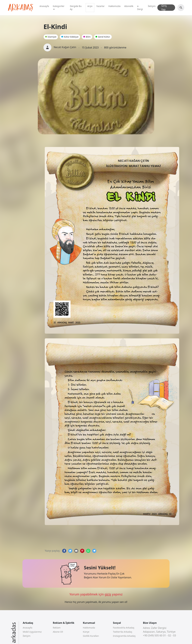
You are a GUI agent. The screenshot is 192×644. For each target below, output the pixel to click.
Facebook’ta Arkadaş (124, 628)
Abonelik (129, 6)
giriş (108, 594)
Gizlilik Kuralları (91, 636)
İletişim (152, 6)
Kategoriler (59, 8)
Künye (86, 632)
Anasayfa (44, 6)
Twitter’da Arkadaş (122, 632)
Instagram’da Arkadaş (124, 636)
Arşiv (90, 6)
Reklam (57, 628)
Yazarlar (101, 6)
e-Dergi (140, 8)
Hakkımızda (114, 6)
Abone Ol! (58, 632)
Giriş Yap (164, 8)
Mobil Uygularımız (32, 632)
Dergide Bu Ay (76, 8)
